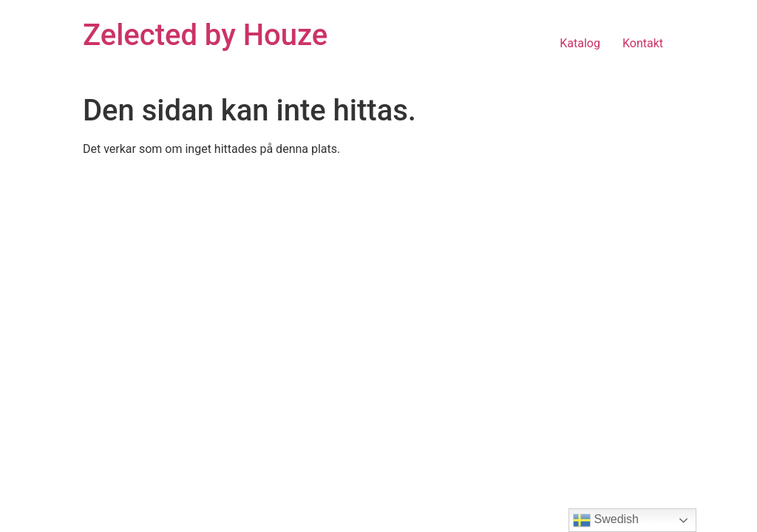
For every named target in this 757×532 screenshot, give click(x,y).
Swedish (606, 520)
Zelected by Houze (205, 35)
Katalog (580, 43)
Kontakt (643, 43)
